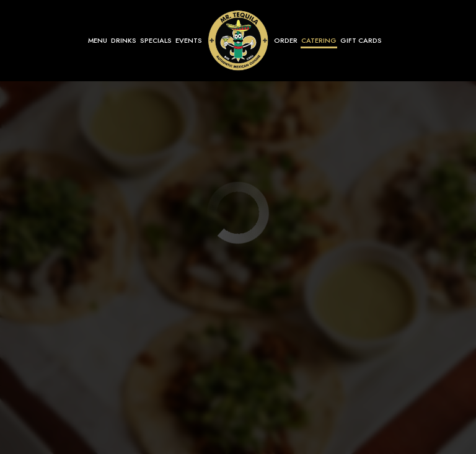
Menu (98, 40)
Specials (156, 40)
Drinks (124, 40)
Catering (319, 40)
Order (286, 40)
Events (189, 40)
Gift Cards (361, 40)
